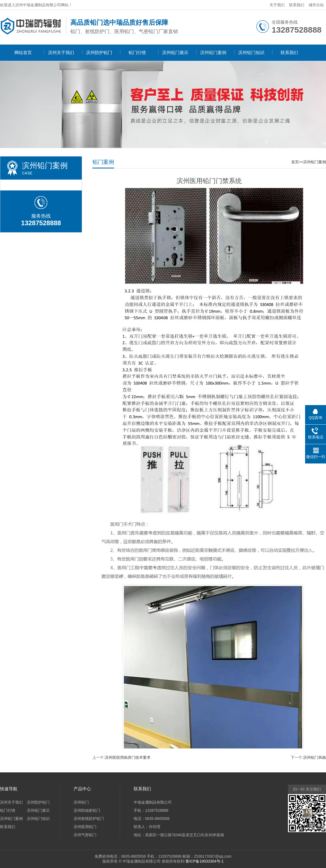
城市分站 (316, 5)
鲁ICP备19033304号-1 (205, 861)
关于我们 (277, 5)
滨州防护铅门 (99, 53)
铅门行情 (137, 53)
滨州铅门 (81, 802)
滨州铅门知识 (251, 53)
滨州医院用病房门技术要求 (128, 757)
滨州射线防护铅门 (89, 819)
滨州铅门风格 (315, 757)
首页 (295, 162)
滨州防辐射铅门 (87, 810)
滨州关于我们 (61, 53)
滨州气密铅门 (85, 835)
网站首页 (23, 53)
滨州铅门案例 (213, 53)
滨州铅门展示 (175, 53)
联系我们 (297, 5)
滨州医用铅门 (85, 827)
